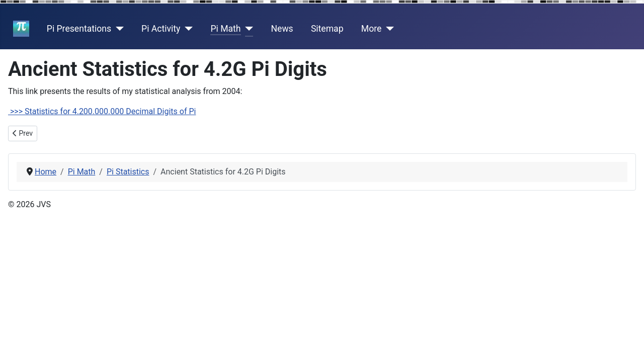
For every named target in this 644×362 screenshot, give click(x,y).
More (372, 29)
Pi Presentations (79, 29)
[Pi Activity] (186, 29)
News (282, 29)
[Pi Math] (247, 29)
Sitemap (327, 29)
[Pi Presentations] (117, 29)
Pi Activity (161, 29)
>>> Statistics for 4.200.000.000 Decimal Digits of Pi (102, 111)
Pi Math (225, 29)
